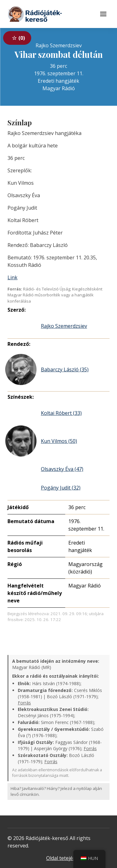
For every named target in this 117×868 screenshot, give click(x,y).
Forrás (24, 703)
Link (12, 277)
